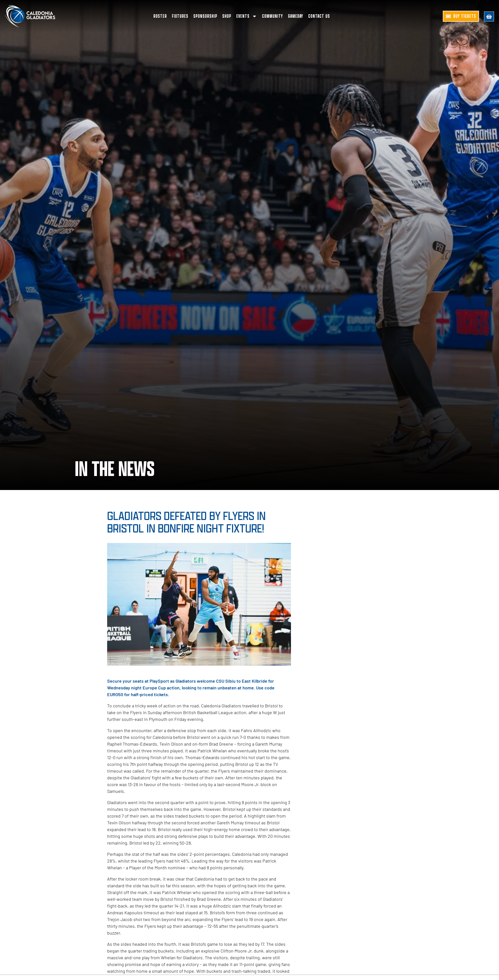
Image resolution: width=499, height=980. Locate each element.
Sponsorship (205, 16)
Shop (227, 16)
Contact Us (319, 16)
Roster (160, 16)
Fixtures (180, 16)
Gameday (296, 16)
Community (272, 16)
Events (247, 16)
